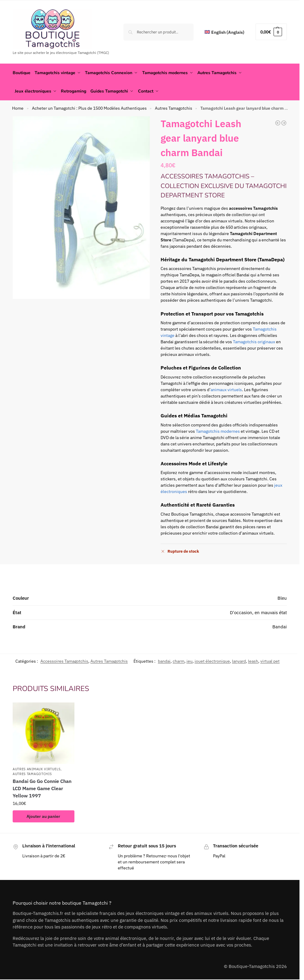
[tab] (150, 574)
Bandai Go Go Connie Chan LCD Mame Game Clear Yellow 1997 (42, 788)
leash (253, 661)
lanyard (239, 661)
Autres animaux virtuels (37, 769)
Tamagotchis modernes (218, 431)
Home (18, 108)
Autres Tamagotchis (174, 108)
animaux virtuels (226, 389)
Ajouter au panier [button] (43, 816)
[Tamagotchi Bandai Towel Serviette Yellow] (284, 122)
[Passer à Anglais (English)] (224, 32)
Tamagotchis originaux (254, 341)
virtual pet (270, 661)
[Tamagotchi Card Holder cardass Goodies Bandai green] (278, 122)
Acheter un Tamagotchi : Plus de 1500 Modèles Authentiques (89, 108)
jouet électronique (212, 661)
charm (179, 661)
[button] (271, 32)
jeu (190, 661)
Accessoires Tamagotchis (64, 661)
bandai (164, 661)
